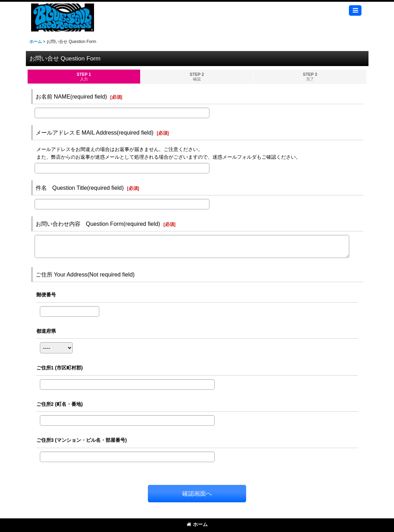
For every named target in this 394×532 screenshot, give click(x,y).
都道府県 (46, 331)
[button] (355, 10)
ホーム (197, 524)
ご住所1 (60, 368)
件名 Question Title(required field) (80, 188)
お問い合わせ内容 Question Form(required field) (98, 224)
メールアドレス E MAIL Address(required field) (95, 132)
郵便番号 (46, 295)
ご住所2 (60, 404)
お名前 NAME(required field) (71, 96)
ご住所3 (82, 440)
